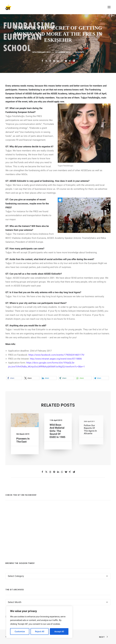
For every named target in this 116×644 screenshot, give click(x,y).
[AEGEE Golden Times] (58, 7)
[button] (109, 7)
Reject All (40, 631)
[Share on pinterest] (54, 61)
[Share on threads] (50, 61)
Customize (20, 631)
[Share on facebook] (42, 61)
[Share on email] (74, 61)
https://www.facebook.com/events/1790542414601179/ (56, 355)
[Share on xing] (70, 61)
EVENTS (81, 52)
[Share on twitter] (46, 61)
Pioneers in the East (23, 439)
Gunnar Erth (64, 52)
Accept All (59, 631)
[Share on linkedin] (58, 61)
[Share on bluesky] (66, 61)
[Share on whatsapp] (62, 61)
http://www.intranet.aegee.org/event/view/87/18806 (56, 359)
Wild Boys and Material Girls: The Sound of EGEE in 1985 (58, 431)
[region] (39, 622)
